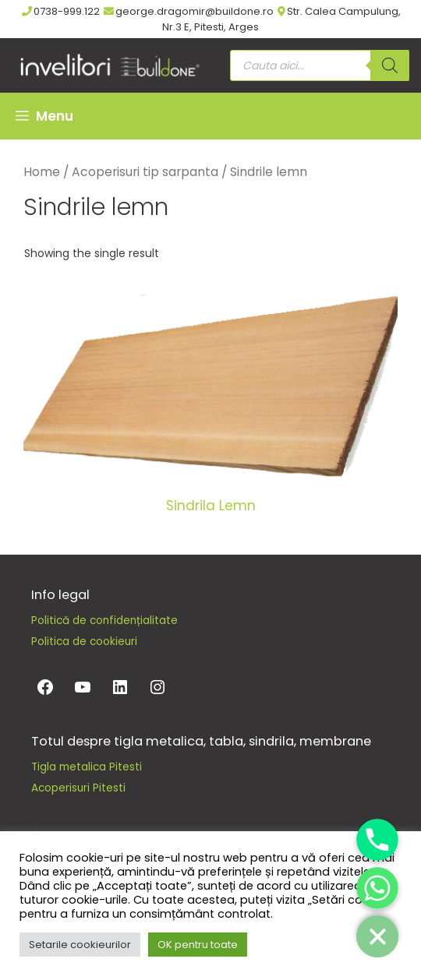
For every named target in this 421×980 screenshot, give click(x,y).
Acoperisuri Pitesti (78, 788)
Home (42, 172)
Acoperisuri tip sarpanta (145, 172)
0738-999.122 (61, 11)
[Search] (390, 65)
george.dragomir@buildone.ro (189, 11)
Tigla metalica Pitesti (87, 767)
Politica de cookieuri (84, 642)
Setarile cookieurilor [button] (80, 945)
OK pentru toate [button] (198, 945)
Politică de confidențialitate (104, 620)
